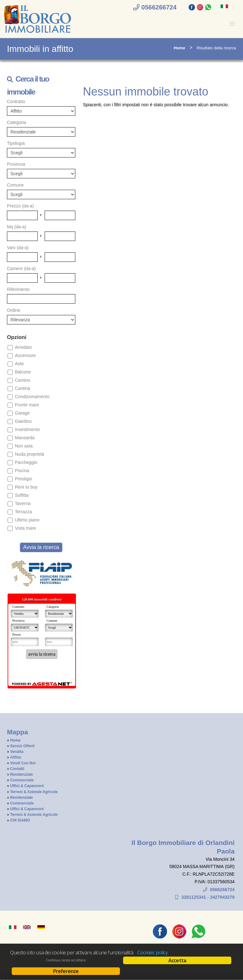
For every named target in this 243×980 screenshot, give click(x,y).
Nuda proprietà (30, 454)
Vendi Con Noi (23, 763)
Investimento (27, 429)
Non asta (24, 446)
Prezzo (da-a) (20, 206)
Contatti (17, 769)
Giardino (23, 421)
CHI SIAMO (20, 820)
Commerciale (22, 780)
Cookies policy (153, 952)
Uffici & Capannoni (27, 786)
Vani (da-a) (18, 248)
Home (179, 48)
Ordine (14, 310)
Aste (19, 364)
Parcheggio (26, 462)
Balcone (23, 372)
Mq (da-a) (17, 227)
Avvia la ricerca (41, 547)
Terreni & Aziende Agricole (34, 792)
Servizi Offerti (22, 746)
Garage (22, 413)
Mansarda (25, 438)
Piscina (22, 471)
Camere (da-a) (21, 268)
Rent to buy (26, 487)
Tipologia (16, 143)
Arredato (23, 347)
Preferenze (66, 971)
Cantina (22, 388)
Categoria (17, 122)
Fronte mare (27, 405)
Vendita (17, 752)
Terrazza (23, 512)
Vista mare (25, 528)
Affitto (16, 757)
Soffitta (22, 495)
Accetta (177, 960)
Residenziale (22, 774)
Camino (22, 380)
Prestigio (23, 479)
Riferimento (18, 289)
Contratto (16, 102)
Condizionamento (32, 397)
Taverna (23, 503)
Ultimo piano (27, 520)
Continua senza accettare (66, 960)
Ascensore (25, 355)
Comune (15, 185)
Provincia (16, 164)
